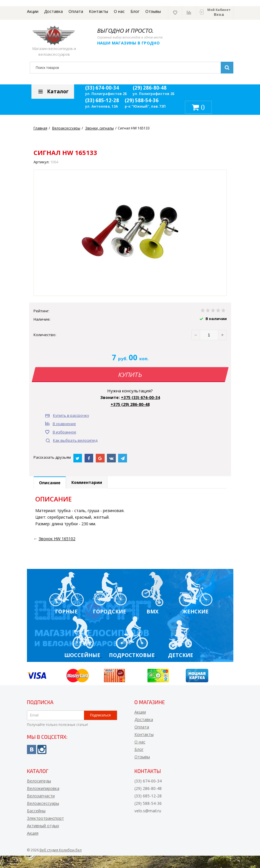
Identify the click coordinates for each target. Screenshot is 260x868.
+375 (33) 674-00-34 (140, 397)
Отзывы (153, 11)
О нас (119, 11)
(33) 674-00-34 (102, 88)
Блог (135, 11)
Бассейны (36, 811)
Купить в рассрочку (71, 415)
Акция (33, 833)
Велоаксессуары (43, 803)
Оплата (76, 11)
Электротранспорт (45, 818)
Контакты (98, 11)
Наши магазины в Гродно (129, 43)
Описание (50, 483)
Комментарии (87, 482)
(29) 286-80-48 (150, 88)
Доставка (53, 11)
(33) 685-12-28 (102, 100)
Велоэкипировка (43, 788)
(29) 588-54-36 (142, 100)
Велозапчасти (41, 796)
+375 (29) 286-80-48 (130, 404)
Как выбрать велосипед (75, 440)
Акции (33, 11)
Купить (130, 375)
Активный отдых (43, 826)
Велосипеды (39, 781)
